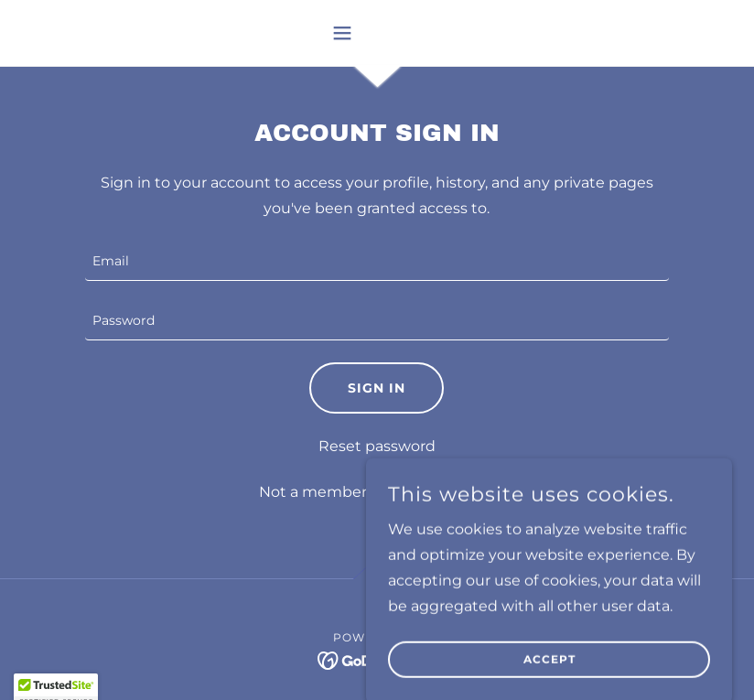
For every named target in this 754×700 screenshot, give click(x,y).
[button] (377, 33)
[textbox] (377, 262)
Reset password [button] (377, 446)
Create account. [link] (436, 492)
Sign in (377, 388)
